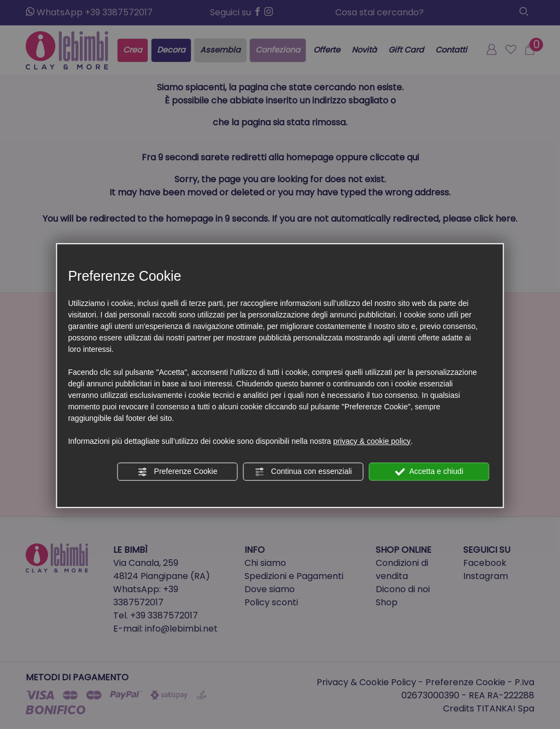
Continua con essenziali (304, 472)
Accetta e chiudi (429, 472)
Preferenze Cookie (178, 472)
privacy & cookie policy (372, 441)
